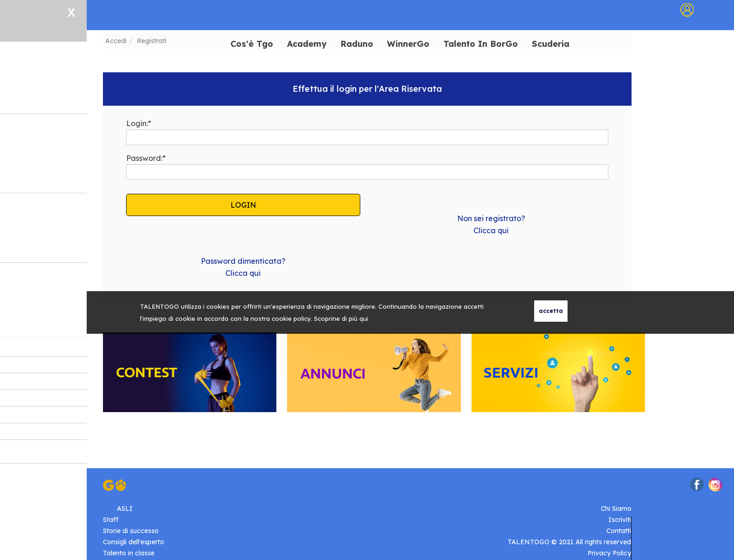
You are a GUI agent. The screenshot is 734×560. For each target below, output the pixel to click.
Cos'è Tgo (252, 44)
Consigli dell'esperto (134, 542)
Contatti (619, 531)
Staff (111, 520)
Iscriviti (620, 520)
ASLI (125, 509)
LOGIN (243, 205)
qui (364, 318)
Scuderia (551, 44)
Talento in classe (129, 553)
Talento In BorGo (481, 44)
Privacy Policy (609, 553)
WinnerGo (408, 44)
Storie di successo (131, 531)
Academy (307, 44)
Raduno (357, 44)
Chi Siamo (616, 509)
